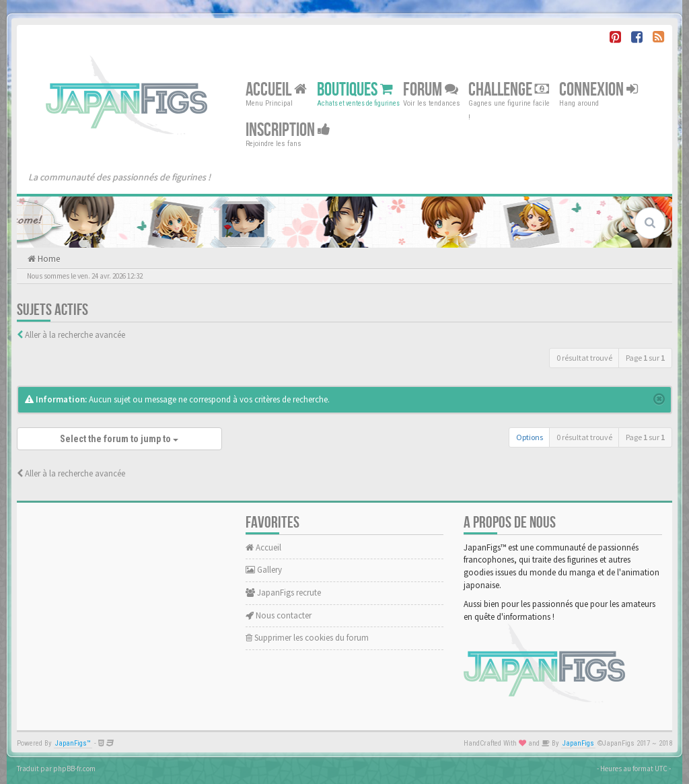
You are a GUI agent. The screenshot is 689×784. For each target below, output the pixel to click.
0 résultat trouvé (584, 358)
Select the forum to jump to (119, 439)
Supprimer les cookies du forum (307, 638)
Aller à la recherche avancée (75, 335)
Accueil (276, 90)
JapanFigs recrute (283, 593)
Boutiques (355, 90)
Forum (431, 90)
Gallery (264, 570)
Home (48, 259)
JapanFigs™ (73, 743)
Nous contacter (279, 615)
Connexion (599, 90)
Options (530, 437)
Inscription (288, 130)
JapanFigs (578, 743)
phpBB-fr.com (74, 769)
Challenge (509, 90)
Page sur (645, 358)
